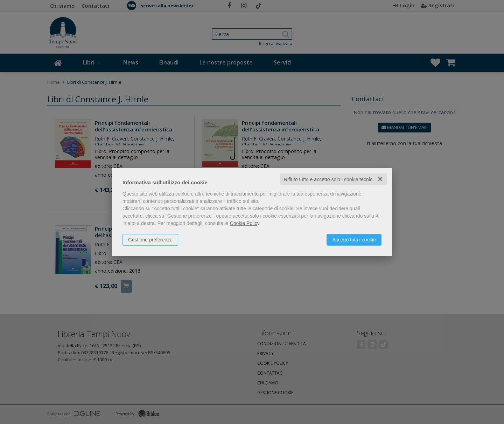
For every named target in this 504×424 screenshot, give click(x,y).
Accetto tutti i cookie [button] (354, 239)
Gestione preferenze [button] (150, 239)
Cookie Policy (245, 223)
